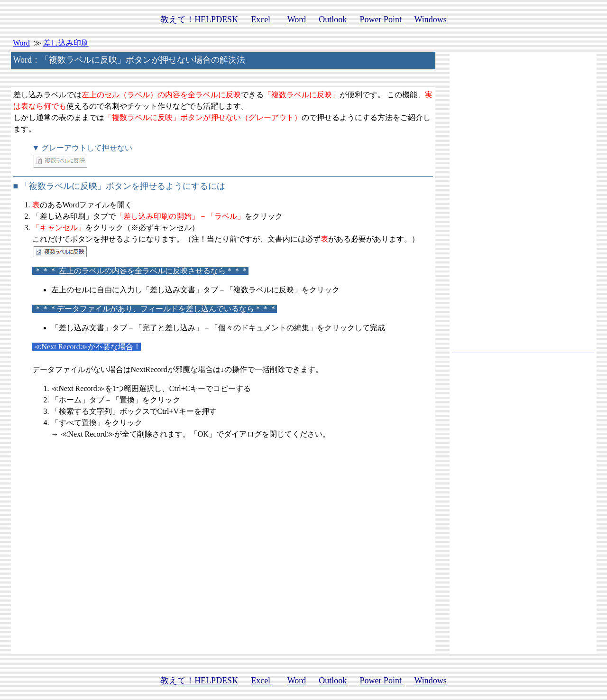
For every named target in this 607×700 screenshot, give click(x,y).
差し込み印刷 (66, 43)
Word (22, 43)
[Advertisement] (523, 206)
